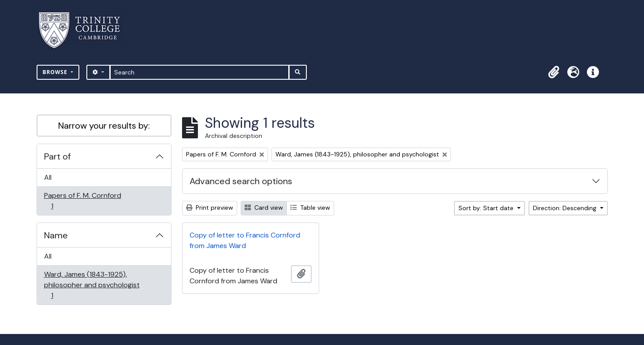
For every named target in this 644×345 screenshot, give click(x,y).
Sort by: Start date (487, 208)
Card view (264, 208)
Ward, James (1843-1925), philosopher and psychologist (92, 285)
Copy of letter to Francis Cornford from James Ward (245, 240)
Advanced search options (241, 181)
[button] (554, 72)
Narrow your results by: (104, 126)
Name (56, 235)
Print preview (210, 208)
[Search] (199, 72)
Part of (58, 156)
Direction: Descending (566, 208)
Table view (310, 208)
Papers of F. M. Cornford (82, 201)
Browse (56, 72)
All (48, 177)
